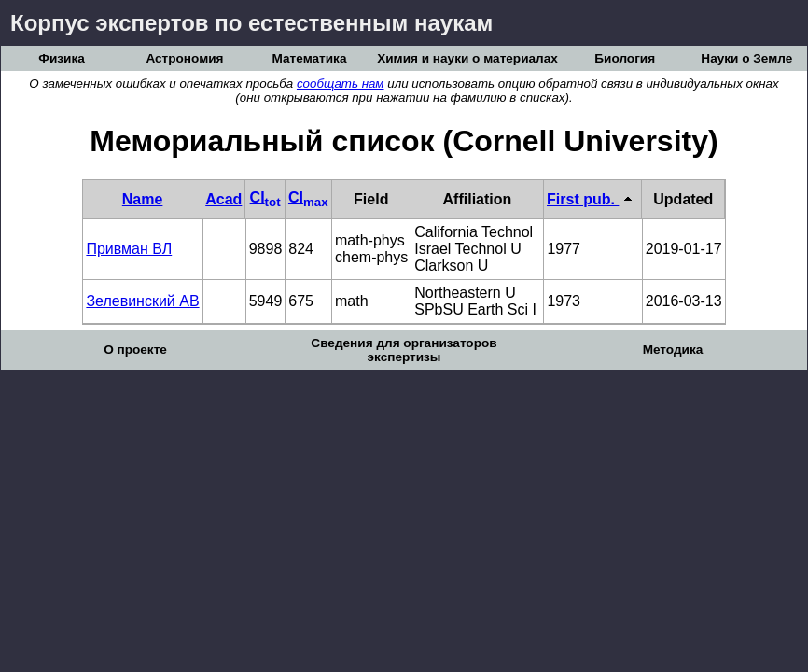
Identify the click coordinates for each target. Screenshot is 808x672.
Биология (625, 58)
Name (143, 199)
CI (265, 197)
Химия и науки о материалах (467, 58)
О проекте (135, 350)
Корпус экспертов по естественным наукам (251, 23)
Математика (310, 58)
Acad (223, 199)
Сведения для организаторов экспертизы (404, 350)
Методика (673, 350)
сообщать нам (341, 84)
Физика (61, 58)
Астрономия (184, 58)
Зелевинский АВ (142, 301)
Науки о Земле (746, 58)
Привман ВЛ (129, 249)
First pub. (592, 199)
